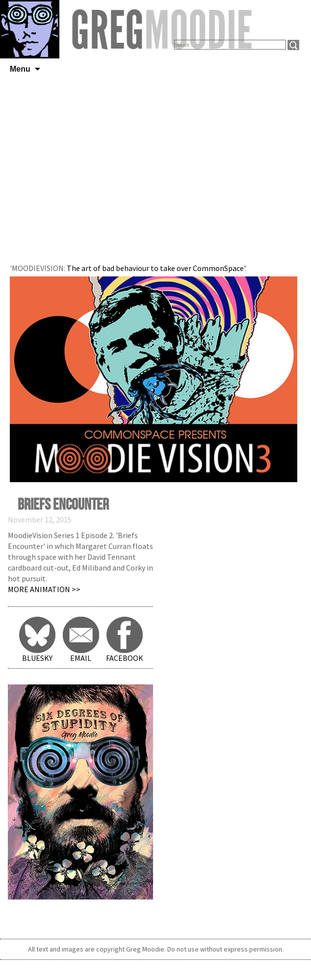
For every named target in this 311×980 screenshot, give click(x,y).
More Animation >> (44, 589)
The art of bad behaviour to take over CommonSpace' (156, 268)
